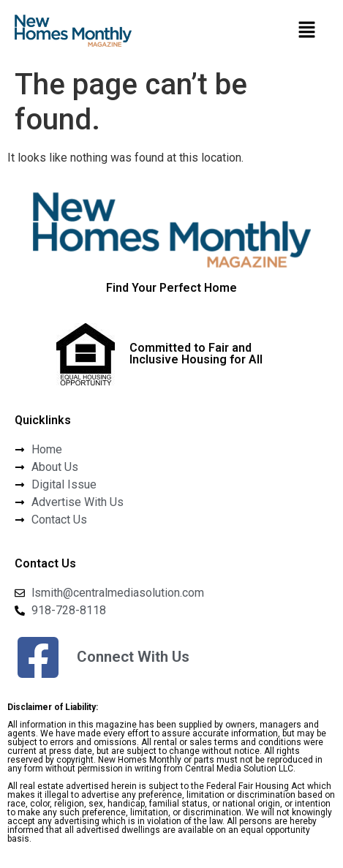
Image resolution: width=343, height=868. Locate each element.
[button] (306, 31)
